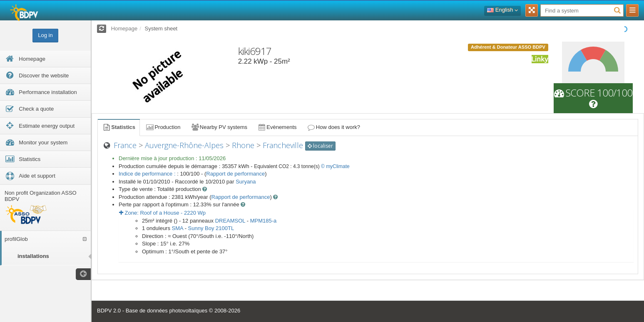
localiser (320, 146)
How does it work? (334, 127)
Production (163, 127)
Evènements (277, 127)
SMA (178, 228)
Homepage (124, 28)
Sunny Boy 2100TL (211, 228)
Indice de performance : (148, 174)
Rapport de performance (235, 174)
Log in (45, 35)
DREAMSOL (230, 221)
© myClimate (335, 166)
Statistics (119, 127)
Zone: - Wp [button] (162, 213)
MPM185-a (264, 221)
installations (33, 256)
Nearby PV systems (219, 127)
